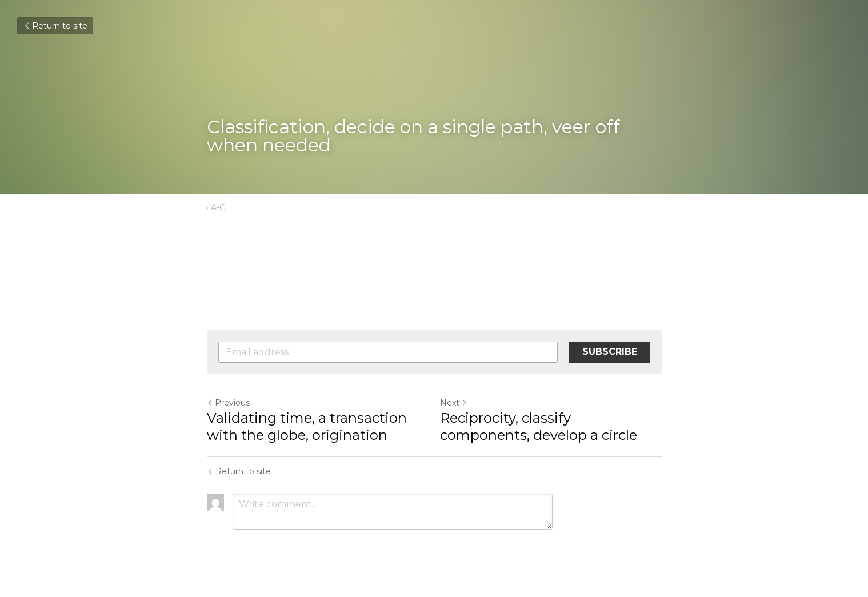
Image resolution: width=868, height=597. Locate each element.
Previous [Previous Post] (228, 403)
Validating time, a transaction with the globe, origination (307, 426)
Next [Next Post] (454, 403)
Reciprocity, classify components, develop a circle (539, 426)
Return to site (55, 26)
